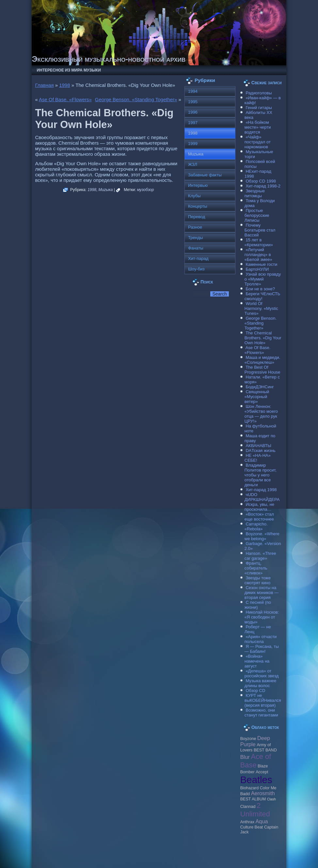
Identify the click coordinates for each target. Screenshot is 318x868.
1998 (64, 85)
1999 (193, 144)
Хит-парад (198, 258)
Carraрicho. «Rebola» (256, 526)
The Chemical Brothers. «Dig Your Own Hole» (263, 338)
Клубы (194, 196)
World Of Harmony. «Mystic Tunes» (261, 308)
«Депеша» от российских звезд (262, 673)
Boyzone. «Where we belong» (262, 536)
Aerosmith (263, 793)
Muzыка (106, 190)
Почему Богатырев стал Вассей (260, 230)
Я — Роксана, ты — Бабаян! (262, 649)
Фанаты (196, 248)
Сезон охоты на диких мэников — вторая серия (262, 593)
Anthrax (247, 822)
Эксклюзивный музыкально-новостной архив (109, 59)
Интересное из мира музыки (69, 70)
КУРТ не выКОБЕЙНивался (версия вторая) (263, 700)
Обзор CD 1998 (261, 181)
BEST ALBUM (253, 799)
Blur (245, 757)
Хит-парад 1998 (261, 490)
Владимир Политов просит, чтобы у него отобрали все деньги (261, 475)
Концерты (198, 206)
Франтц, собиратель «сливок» (256, 568)
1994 (193, 91)
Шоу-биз (196, 269)
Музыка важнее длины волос (261, 683)
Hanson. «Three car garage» (260, 556)
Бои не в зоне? (260, 289)
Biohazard (249, 788)
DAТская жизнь (261, 450)
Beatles (256, 780)
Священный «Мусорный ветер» (257, 397)
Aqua (262, 821)
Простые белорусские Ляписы (257, 215)
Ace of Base (256, 761)
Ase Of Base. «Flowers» (65, 99)
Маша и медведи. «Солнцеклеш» (262, 360)
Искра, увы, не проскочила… (259, 507)
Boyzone (248, 739)
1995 (193, 102)
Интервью (198, 185)
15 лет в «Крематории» (259, 242)
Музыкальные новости (99, 855)
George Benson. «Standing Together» (136, 99)
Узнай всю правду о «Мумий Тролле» (263, 279)
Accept (262, 772)
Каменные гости (261, 264)
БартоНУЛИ (257, 269)
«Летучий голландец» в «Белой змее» (258, 255)
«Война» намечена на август (257, 661)
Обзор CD (255, 691)
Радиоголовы (259, 93)
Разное (195, 227)
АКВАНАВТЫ (258, 446)
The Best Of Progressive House (262, 370)
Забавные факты (205, 175)
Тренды (196, 238)
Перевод (197, 217)
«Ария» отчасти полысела (261, 639)
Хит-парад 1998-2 (263, 186)
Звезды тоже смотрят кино (258, 580)
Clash (271, 799)
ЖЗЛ (193, 164)
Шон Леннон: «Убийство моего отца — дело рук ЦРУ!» (261, 414)
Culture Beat (252, 827)
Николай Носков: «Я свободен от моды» (262, 617)
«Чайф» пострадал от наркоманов (258, 142)
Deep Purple (255, 741)
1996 (193, 112)
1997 (193, 123)
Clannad (248, 807)
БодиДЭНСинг (260, 387)
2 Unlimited (255, 810)
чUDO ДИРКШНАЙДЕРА (262, 497)
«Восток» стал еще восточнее (259, 517)
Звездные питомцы (255, 193)
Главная (44, 85)
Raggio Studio (168, 859)
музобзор (146, 190)
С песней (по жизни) (258, 605)
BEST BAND (265, 750)
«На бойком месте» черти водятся (258, 127)
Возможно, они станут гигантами (261, 713)
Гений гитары (259, 108)
